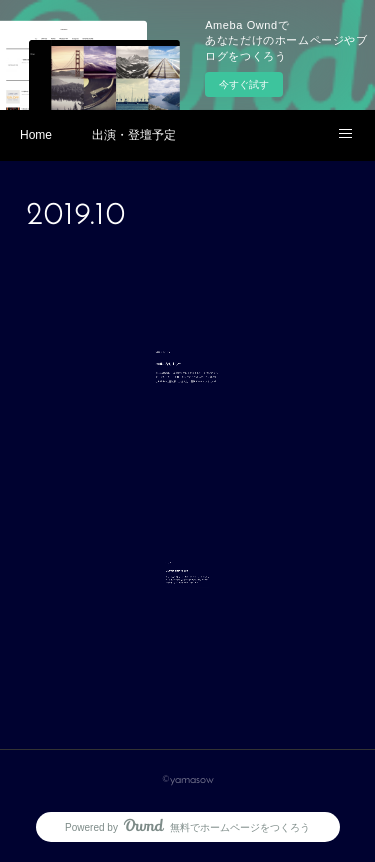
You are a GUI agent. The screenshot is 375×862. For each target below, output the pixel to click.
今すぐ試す (244, 84)
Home (36, 135)
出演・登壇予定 (134, 135)
